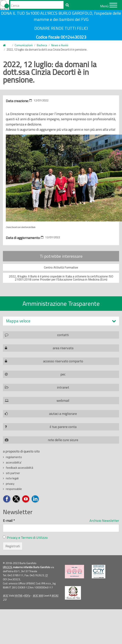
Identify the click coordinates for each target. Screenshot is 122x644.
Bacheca (42, 45)
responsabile (14, 489)
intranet (63, 387)
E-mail (9, 521)
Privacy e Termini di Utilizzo (27, 538)
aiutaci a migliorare (63, 414)
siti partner (13, 473)
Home (5, 45)
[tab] (61, 321)
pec (63, 374)
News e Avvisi (60, 45)
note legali (12, 478)
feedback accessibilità (19, 468)
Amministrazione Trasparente (61, 303)
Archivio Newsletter (104, 521)
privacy (10, 484)
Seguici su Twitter (16, 499)
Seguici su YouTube (26, 499)
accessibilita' (14, 462)
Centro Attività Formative (61, 267)
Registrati (13, 546)
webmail (63, 400)
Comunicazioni (24, 45)
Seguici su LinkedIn (35, 499)
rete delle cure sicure (63, 440)
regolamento (14, 457)
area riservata (63, 348)
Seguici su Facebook (7, 499)
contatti (63, 335)
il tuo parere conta (63, 427)
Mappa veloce (18, 321)
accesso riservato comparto (63, 361)
